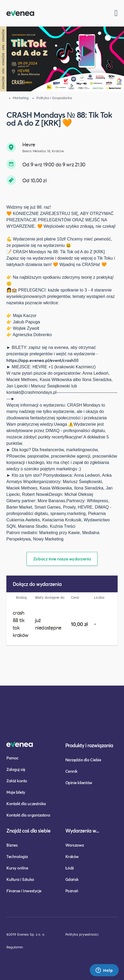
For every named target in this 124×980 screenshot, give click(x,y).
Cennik (71, 771)
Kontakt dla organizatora (28, 815)
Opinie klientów (79, 783)
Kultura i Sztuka (20, 879)
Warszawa (75, 845)
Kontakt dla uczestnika (26, 804)
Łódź (70, 868)
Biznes (12, 845)
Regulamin (15, 947)
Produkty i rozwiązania (89, 745)
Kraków (72, 856)
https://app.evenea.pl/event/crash (40, 360)
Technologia (17, 856)
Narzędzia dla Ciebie (83, 760)
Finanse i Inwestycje (24, 891)
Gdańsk (72, 879)
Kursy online (17, 868)
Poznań (72, 891)
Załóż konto (17, 781)
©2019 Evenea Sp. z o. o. (26, 934)
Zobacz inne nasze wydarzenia (62, 559)
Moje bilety (16, 792)
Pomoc (12, 758)
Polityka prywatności (82, 934)
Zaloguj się (16, 769)
